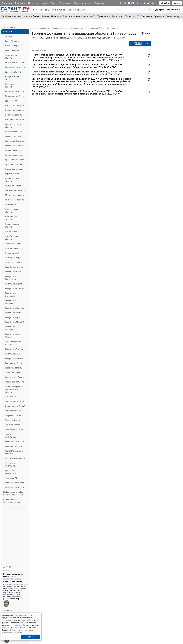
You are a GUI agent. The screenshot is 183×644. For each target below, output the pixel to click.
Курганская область (14, 169)
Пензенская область (14, 248)
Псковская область (14, 262)
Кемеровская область (15, 146)
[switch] (35, 10)
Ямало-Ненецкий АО (14, 483)
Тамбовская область (14, 411)
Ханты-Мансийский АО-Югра (14, 452)
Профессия (146, 16)
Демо (53, 3)
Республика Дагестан (15, 288)
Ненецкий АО (11, 204)
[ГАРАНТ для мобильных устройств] (121, 3)
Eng (177, 3)
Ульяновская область (15, 442)
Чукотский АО (11, 478)
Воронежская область (15, 96)
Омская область (12, 232)
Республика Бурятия (14, 284)
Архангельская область (12, 56)
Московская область (14, 195)
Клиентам (99, 3)
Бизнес (46, 16)
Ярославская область (15, 487)
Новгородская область (12, 218)
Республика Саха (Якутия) (13, 336)
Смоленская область (14, 401)
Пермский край (12, 253)
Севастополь (11, 397)
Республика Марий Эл (15, 322)
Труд (65, 16)
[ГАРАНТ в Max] (133, 3)
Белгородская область (15, 67)
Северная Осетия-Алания (13, 343)
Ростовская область (14, 363)
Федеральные (10, 27)
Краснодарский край (15, 160)
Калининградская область (13, 126)
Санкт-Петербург (13, 41)
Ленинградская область (12, 180)
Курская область (13, 174)
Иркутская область (14, 115)
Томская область (13, 420)
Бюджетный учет (174, 16)
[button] (167, 10)
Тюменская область (14, 429)
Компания (7, 3)
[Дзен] (129, 3)
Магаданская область (15, 190)
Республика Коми (13, 313)
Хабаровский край (13, 446)
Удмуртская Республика (10, 435)
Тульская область (13, 425)
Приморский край (13, 258)
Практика (56, 16)
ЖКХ (92, 16)
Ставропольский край (15, 406)
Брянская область (13, 72)
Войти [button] (165, 3)
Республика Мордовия (10, 328)
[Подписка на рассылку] (117, 3)
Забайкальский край (14, 105)
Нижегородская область (12, 211)
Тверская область (13, 415)
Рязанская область (14, 368)
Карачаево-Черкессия (15, 141)
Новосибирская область (12, 225)
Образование (103, 16)
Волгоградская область (12, 85)
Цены (44, 3)
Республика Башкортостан (12, 278)
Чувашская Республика (10, 472)
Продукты (33, 3)
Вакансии (20, 3)
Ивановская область (14, 110)
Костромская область (15, 155)
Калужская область (14, 132)
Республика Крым (13, 317)
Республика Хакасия (14, 358)
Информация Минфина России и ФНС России (14, 493)
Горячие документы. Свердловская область (14, 389)
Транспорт (117, 16)
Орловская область (14, 244)
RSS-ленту (120, 38)
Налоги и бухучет (32, 16)
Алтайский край (12, 46)
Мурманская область (15, 200)
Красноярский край (14, 164)
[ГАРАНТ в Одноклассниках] (145, 3)
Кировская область (14, 150)
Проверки (159, 16)
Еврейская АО (11, 101)
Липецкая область (13, 186)
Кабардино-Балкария (15, 119)
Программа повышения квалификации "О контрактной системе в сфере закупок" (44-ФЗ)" (13, 578)
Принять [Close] (31, 637)
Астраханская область (15, 63)
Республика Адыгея (14, 267)
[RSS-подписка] (153, 3)
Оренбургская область (11, 238)
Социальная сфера (79, 16)
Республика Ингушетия (10, 295)
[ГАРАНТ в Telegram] (137, 3)
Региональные (10, 32)
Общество (130, 16)
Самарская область (14, 372)
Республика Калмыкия (10, 302)
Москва (9, 36)
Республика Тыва (13, 354)
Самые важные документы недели (12, 501)
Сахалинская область (15, 382)
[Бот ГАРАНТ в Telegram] (141, 3)
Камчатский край (13, 136)
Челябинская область (15, 458)
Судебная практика (11, 16)
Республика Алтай (13, 272)
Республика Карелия (14, 308)
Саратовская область (15, 377)
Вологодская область (15, 91)
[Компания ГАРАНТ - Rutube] (149, 3)
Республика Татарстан (15, 349)
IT (138, 16)
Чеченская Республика (10, 464)
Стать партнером (82, 3)
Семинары (65, 3)
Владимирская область (12, 78)
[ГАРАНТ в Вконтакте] (125, 3)
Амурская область (13, 50)
